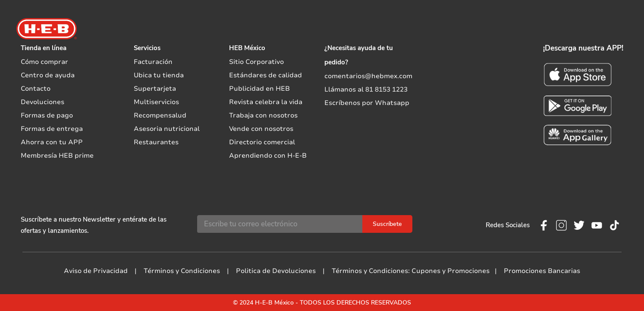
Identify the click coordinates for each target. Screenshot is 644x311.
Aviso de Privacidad (96, 271)
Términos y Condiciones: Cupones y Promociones (411, 271)
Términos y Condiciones (182, 271)
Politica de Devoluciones (276, 271)
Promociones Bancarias (542, 271)
